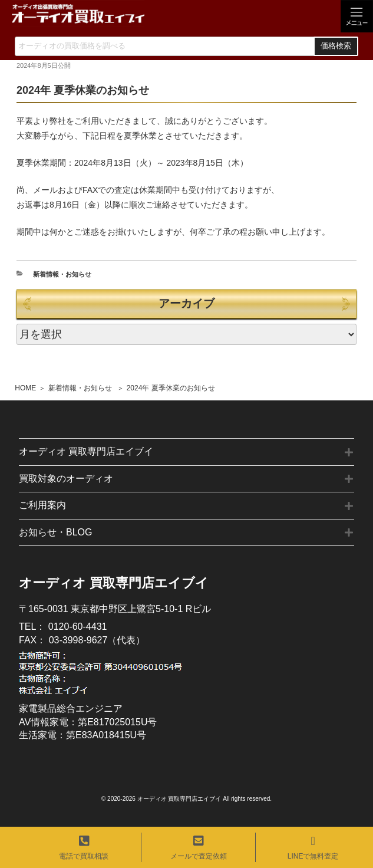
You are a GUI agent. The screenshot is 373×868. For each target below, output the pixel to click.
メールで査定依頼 (199, 848)
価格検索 (336, 46)
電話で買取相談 (84, 848)
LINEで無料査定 (313, 848)
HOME (25, 388)
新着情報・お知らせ (80, 388)
